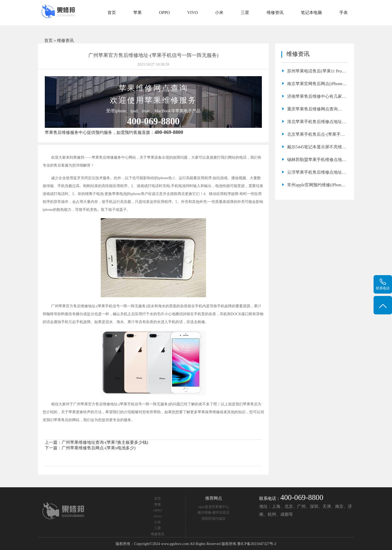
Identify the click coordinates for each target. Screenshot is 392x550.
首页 (112, 13)
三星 (245, 13)
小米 (219, 13)
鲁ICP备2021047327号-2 (257, 544)
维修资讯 (275, 13)
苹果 (138, 13)
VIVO (193, 13)
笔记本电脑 (311, 13)
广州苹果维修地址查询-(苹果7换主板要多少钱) (105, 442)
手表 (344, 13)
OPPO (165, 13)
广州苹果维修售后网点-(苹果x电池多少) (99, 448)
